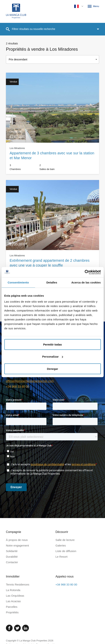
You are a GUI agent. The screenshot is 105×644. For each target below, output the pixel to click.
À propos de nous (17, 540)
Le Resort (62, 557)
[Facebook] (9, 628)
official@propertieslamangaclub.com (30, 381)
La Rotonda (13, 590)
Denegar (52, 369)
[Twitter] (17, 628)
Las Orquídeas (15, 596)
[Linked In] (26, 628)
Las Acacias (13, 601)
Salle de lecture (65, 540)
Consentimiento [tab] (18, 282)
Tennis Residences (18, 584)
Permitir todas (52, 344)
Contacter (12, 562)
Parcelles (12, 607)
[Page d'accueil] (16, 11)
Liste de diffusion (66, 551)
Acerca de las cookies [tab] (86, 282)
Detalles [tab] (52, 282)
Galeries (61, 545)
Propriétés (12, 612)
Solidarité (12, 551)
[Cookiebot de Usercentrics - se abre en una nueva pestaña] (85, 272)
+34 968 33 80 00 (17, 387)
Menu (93, 6)
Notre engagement (17, 545)
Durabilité (12, 557)
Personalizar (53, 357)
